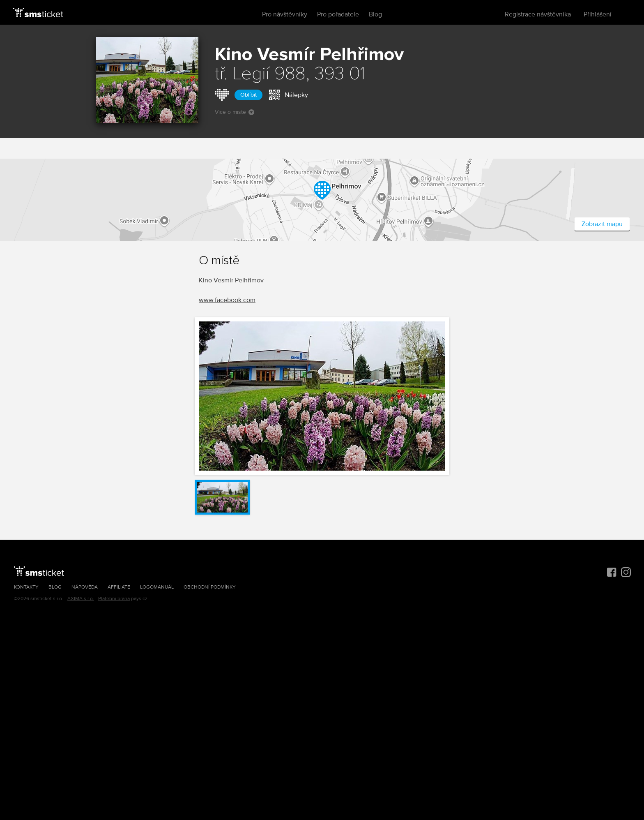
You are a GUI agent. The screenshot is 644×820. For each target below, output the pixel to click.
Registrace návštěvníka (538, 14)
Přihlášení (598, 14)
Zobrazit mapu (602, 224)
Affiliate (119, 587)
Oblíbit (248, 95)
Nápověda (85, 587)
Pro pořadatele (338, 14)
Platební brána (114, 599)
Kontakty (26, 587)
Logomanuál (157, 587)
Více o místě (235, 112)
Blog (375, 14)
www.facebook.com (227, 300)
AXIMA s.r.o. (81, 599)
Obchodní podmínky (210, 587)
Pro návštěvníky (285, 14)
